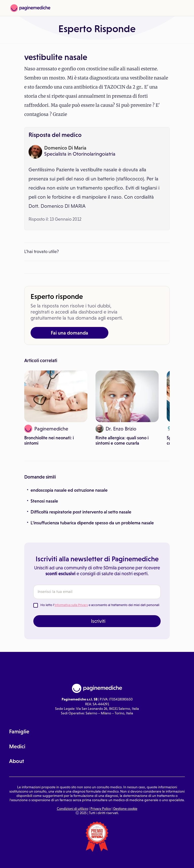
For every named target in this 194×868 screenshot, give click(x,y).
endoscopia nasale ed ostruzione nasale (69, 490)
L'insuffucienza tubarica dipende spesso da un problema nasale (92, 523)
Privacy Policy (101, 809)
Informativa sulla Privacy (71, 605)
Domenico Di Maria (65, 148)
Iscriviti (98, 621)
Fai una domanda (69, 333)
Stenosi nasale (44, 501)
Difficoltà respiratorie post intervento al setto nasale (81, 512)
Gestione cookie (125, 809)
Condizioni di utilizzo (72, 809)
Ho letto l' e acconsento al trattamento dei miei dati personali (100, 605)
